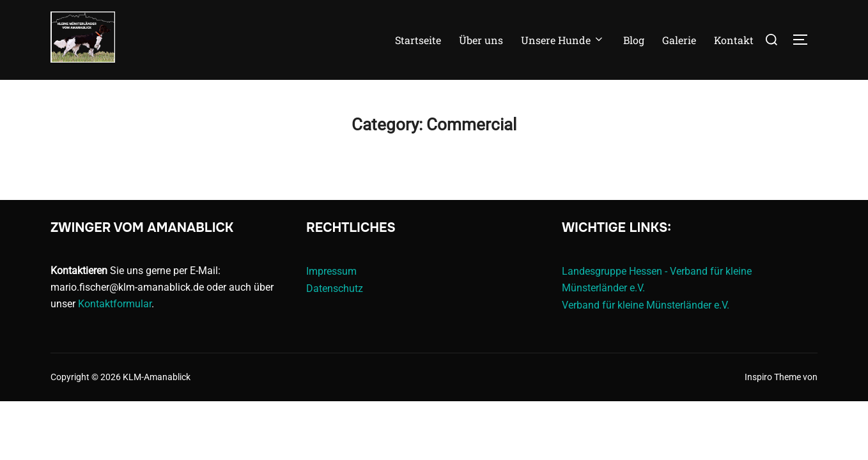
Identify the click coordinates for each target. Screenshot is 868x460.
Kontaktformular (115, 304)
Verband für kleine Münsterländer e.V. (646, 305)
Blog (634, 40)
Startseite (418, 40)
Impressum (331, 271)
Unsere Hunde (563, 40)
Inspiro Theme (773, 377)
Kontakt (734, 40)
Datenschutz (335, 288)
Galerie (679, 40)
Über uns (481, 40)
